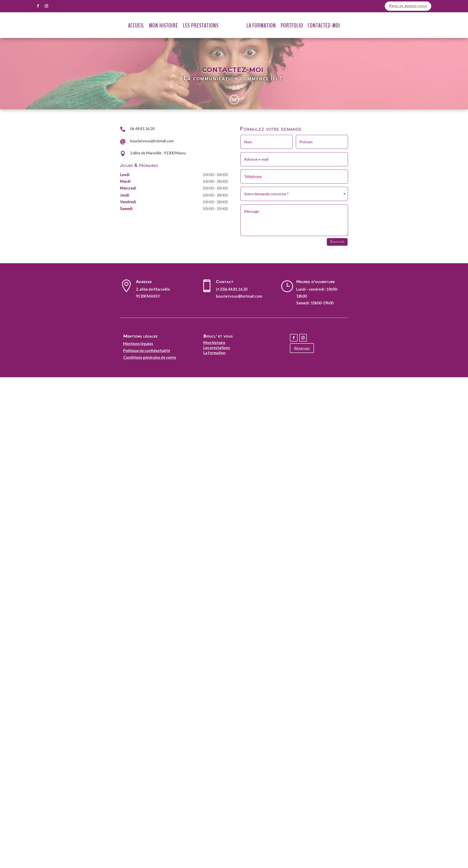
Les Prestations (201, 26)
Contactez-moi (324, 26)
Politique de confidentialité (147, 351)
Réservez (302, 348)
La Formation (261, 26)
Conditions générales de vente (150, 357)
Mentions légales (138, 344)
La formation (214, 353)
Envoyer (337, 242)
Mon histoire (214, 343)
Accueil (136, 26)
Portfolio (292, 26)
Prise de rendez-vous (408, 6)
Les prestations (217, 348)
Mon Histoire (164, 26)
